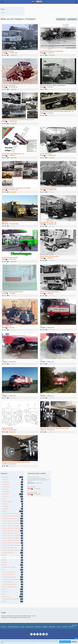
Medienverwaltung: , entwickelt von (39, 631)
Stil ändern (75, 625)
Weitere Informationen (65, 642)
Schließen (74, 642)
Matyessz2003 (31, 483)
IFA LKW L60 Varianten (33, 477)
